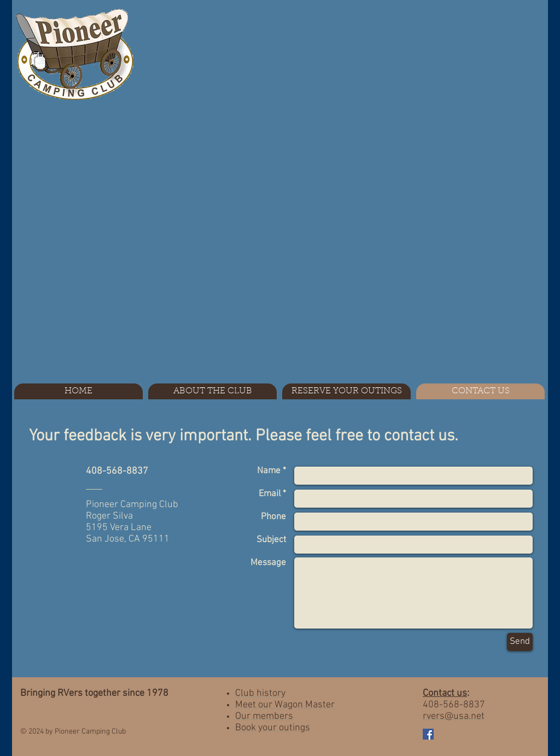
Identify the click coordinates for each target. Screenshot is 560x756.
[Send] (520, 642)
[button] (212, 391)
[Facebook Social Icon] (428, 734)
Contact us (445, 693)
